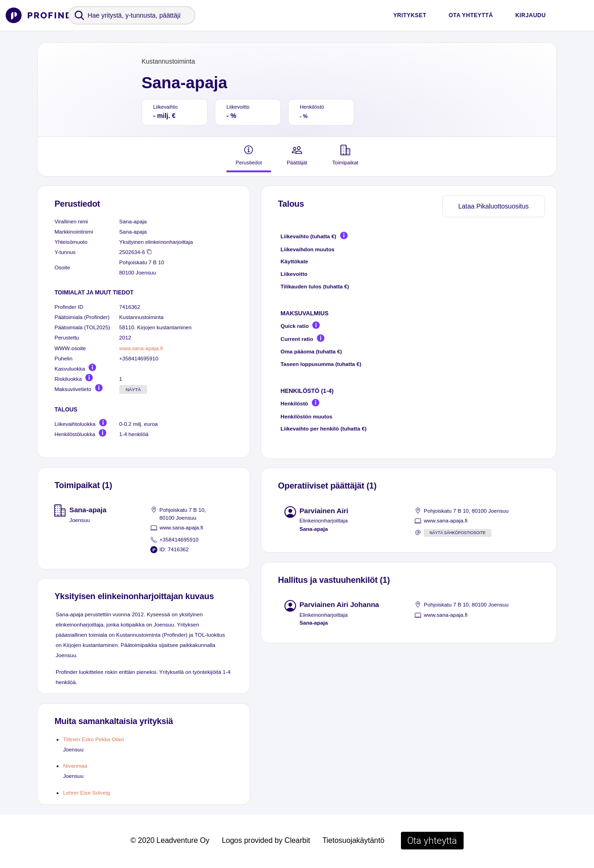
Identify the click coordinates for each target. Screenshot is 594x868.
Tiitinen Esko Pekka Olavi (94, 739)
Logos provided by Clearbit (266, 840)
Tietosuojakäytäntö (354, 840)
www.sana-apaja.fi (141, 348)
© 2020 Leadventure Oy (170, 840)
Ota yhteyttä (471, 15)
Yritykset (410, 15)
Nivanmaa (75, 766)
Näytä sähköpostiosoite (457, 533)
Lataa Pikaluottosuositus (493, 206)
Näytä (133, 389)
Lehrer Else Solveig (87, 793)
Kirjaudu (530, 15)
